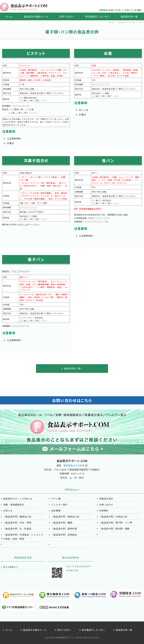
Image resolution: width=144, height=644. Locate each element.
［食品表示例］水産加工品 (113, 516)
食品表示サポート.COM (69, 637)
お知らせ (8, 510)
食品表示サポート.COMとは (18, 499)
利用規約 (104, 510)
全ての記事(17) (11, 567)
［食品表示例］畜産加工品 (65, 516)
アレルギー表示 (59, 505)
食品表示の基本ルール (36, 16)
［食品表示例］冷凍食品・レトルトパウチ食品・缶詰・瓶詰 (22, 537)
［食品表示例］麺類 (62, 523)
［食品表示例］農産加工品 (17, 516)
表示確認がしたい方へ (97, 16)
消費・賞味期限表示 (14, 505)
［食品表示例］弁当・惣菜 (17, 523)
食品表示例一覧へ (73, 368)
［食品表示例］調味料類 (64, 529)
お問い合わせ (106, 505)
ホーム (9, 16)
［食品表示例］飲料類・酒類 (114, 529)
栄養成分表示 (106, 499)
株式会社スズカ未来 (74, 465)
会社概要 (56, 510)
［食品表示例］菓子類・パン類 (116, 523)
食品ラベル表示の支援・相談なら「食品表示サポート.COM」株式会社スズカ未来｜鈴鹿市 (24, 7)
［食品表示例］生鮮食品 (64, 535)
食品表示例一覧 (129, 16)
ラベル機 (56, 499)
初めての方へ (67, 16)
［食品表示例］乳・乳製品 (17, 529)
